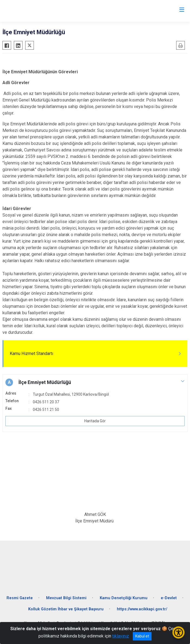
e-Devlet (169, 598)
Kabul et (142, 636)
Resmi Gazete (20, 598)
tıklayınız (121, 636)
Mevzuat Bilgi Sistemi (66, 598)
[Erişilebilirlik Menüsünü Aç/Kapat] (178, 632)
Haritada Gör (95, 421)
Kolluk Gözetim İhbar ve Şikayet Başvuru (66, 609)
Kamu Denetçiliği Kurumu (124, 598)
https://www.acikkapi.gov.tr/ (142, 609)
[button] (95, 382)
